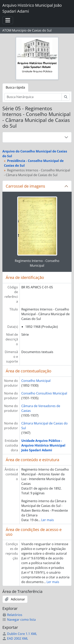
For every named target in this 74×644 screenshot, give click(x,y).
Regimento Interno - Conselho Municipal (37, 263)
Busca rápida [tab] (15, 87)
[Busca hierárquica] (33, 97)
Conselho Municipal (36, 381)
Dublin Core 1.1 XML (20, 634)
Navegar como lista (19, 620)
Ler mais (48, 520)
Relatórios (12, 615)
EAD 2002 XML (15, 638)
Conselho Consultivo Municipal (44, 393)
